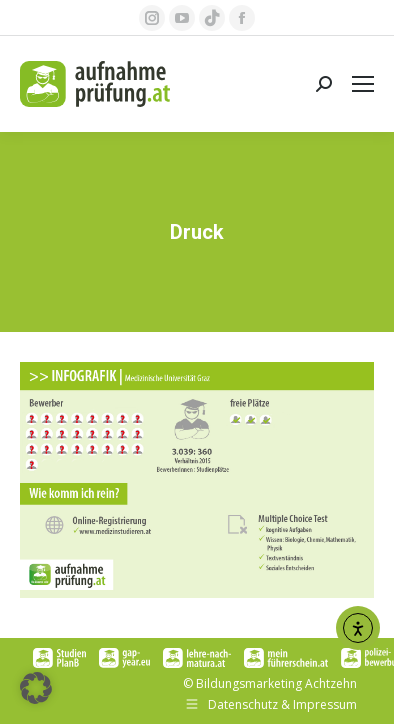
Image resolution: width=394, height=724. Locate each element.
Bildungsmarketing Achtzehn (276, 683)
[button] (36, 688)
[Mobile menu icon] (363, 84)
